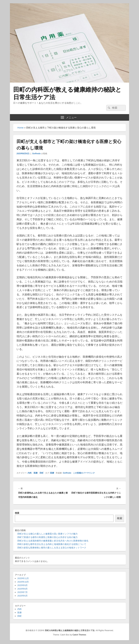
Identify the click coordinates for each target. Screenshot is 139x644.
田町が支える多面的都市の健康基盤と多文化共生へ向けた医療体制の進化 (53, 541)
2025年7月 (23, 592)
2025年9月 (23, 585)
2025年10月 (23, 582)
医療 (36, 473)
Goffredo (36, 154)
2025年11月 (23, 578)
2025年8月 (23, 589)
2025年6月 (23, 596)
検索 (17, 513)
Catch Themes (79, 635)
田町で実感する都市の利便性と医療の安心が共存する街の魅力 (47, 537)
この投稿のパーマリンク (84, 473)
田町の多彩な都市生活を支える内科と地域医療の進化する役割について (52, 544)
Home (20, 128)
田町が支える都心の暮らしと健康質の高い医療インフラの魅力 (47, 534)
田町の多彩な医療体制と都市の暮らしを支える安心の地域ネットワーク (52, 548)
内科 (30, 473)
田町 (42, 473)
